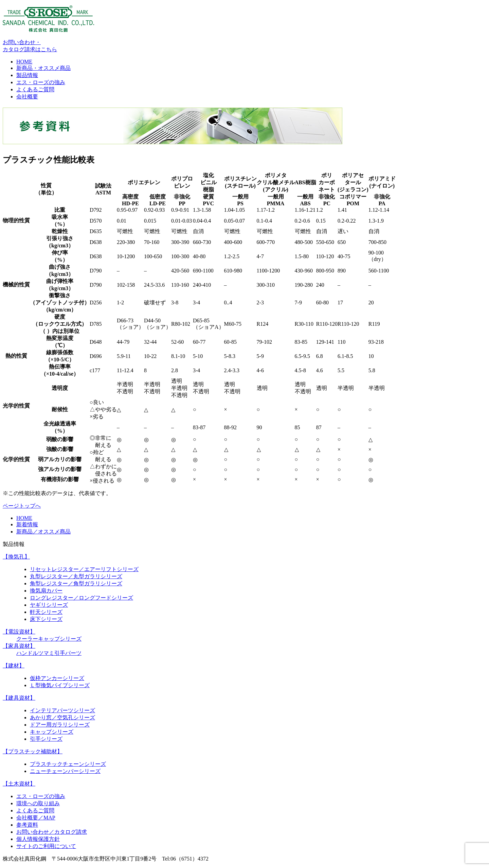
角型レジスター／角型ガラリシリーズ (76, 583)
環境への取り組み (38, 803)
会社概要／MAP (36, 818)
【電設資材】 (19, 632)
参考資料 (27, 825)
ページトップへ (22, 506)
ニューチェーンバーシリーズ (65, 771)
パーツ (73, 653)
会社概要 (27, 97)
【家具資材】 (19, 646)
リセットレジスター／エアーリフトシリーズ (84, 569)
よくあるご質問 (35, 89)
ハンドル (27, 653)
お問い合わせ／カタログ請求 (52, 832)
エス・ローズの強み (41, 82)
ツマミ (46, 653)
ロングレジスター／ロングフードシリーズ (81, 598)
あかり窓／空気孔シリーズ (62, 718)
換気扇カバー (46, 591)
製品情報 (27, 75)
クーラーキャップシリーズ (49, 639)
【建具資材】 (19, 698)
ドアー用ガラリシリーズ (60, 725)
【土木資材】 (19, 784)
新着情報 (27, 524)
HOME (24, 62)
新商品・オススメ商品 (43, 68)
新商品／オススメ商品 (43, 532)
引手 (60, 653)
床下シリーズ (46, 619)
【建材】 (14, 666)
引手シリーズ (46, 739)
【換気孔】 (16, 557)
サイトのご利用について (46, 846)
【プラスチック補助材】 (33, 751)
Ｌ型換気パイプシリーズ (60, 685)
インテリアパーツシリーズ (62, 710)
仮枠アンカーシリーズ (57, 678)
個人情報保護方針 (38, 839)
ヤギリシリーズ (49, 605)
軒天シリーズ (46, 612)
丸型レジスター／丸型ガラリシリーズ (76, 576)
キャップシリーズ (52, 732)
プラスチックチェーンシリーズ (68, 764)
